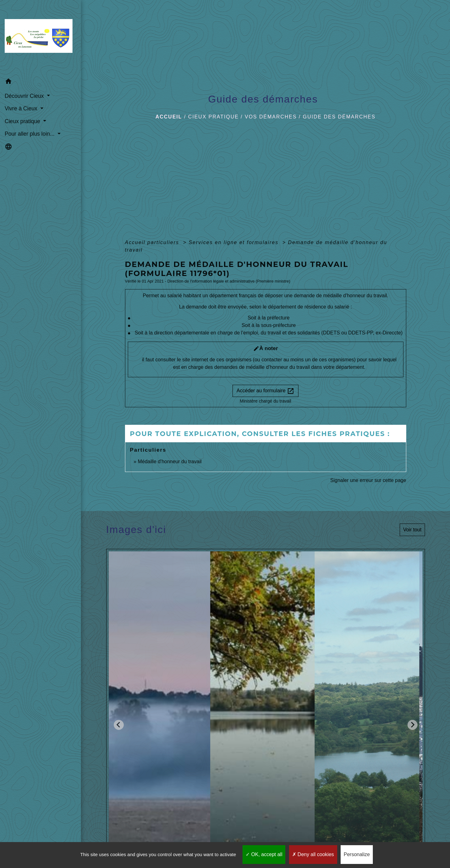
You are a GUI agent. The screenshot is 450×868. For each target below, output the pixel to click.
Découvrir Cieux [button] (25, 96)
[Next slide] (412, 725)
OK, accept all (264, 854)
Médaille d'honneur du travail (170, 462)
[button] (40, 82)
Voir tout (412, 530)
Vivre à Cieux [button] (22, 108)
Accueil (169, 117)
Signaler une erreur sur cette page (368, 480)
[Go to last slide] (119, 725)
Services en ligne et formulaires (235, 242)
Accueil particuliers (153, 242)
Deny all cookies (313, 854)
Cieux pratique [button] (23, 121)
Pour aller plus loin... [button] (30, 134)
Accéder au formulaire (265, 391)
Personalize (357, 854)
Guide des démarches (339, 117)
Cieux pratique (213, 117)
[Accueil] (40, 38)
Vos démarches (271, 117)
